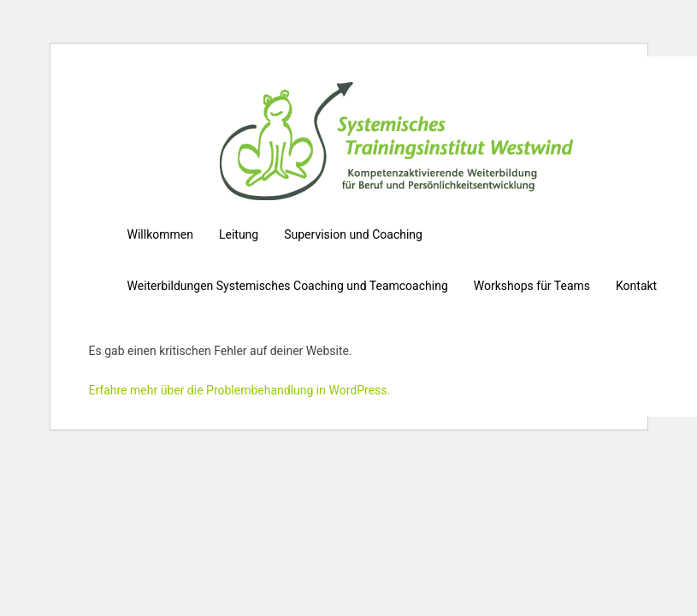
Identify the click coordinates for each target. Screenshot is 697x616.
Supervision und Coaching (353, 234)
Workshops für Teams (532, 286)
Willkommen (160, 234)
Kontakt (636, 286)
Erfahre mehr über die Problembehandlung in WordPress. (240, 390)
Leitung (239, 234)
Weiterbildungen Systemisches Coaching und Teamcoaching (288, 286)
